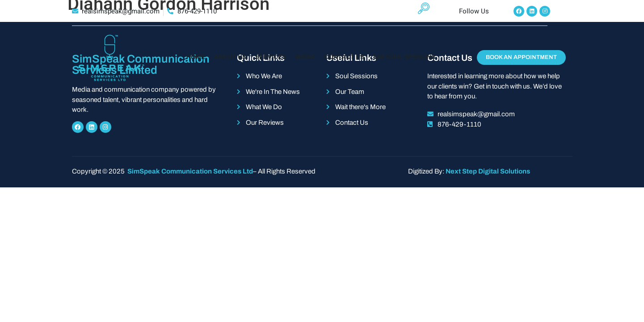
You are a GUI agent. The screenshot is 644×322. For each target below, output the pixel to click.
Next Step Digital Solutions (488, 171)
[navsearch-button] (421, 11)
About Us (230, 57)
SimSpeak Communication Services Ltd (189, 171)
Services (271, 57)
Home (196, 57)
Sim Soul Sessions (404, 57)
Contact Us (344, 57)
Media (305, 57)
